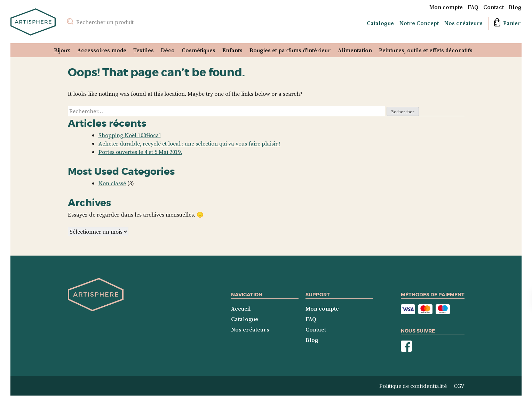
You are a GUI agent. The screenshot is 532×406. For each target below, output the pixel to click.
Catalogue (380, 23)
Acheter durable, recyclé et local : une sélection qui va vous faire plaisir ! (189, 143)
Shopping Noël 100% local (130, 135)
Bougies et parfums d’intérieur (290, 50)
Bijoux (62, 50)
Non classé (112, 183)
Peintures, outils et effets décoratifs (426, 50)
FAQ (473, 7)
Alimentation (355, 50)
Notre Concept (419, 23)
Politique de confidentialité (413, 386)
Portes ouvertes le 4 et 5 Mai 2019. (140, 152)
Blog (515, 7)
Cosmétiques (198, 50)
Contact (494, 7)
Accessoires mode (102, 50)
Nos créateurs (463, 23)
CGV (459, 386)
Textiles (144, 50)
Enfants (232, 50)
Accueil (241, 309)
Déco (168, 50)
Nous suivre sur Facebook (406, 346)
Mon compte (446, 7)
